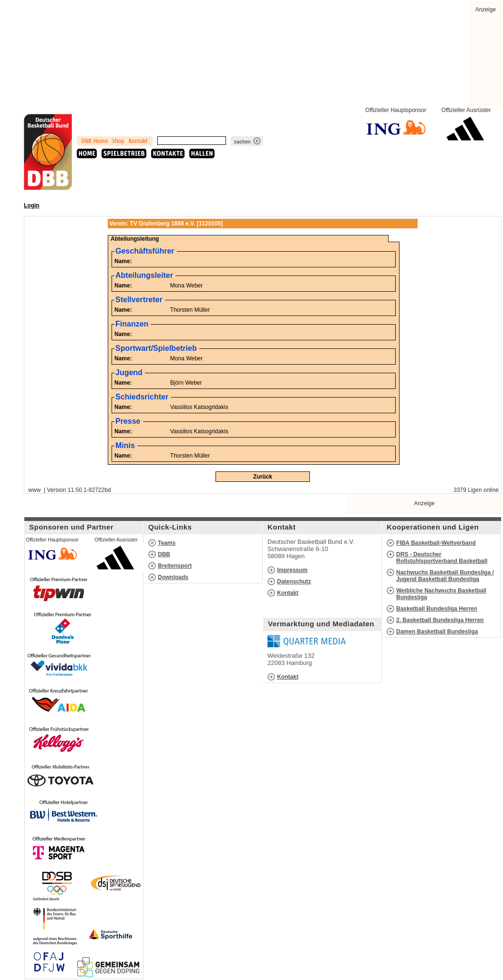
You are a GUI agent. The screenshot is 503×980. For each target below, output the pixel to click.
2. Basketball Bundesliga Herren (440, 620)
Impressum (292, 570)
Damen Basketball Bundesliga (437, 632)
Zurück (263, 477)
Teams (167, 543)
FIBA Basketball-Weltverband (436, 543)
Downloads (173, 577)
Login (32, 205)
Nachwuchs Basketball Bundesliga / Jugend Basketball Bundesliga (445, 576)
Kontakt (288, 593)
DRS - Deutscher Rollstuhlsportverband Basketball (442, 558)
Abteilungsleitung (135, 239)
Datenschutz (294, 582)
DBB (164, 554)
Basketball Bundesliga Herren (437, 609)
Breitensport (175, 566)
